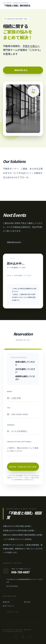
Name (10, 391)
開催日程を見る (23, 70)
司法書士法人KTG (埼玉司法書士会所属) (18, 530)
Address (11, 425)
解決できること (9, 606)
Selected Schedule (19, 357)
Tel (9, 408)
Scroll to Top (11, 612)
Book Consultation (23, 467)
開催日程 (6, 602)
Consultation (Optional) (19, 442)
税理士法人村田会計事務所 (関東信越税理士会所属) (23, 535)
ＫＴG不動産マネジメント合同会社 (18, 539)
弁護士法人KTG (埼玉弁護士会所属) (17, 526)
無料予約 (27, 602)
